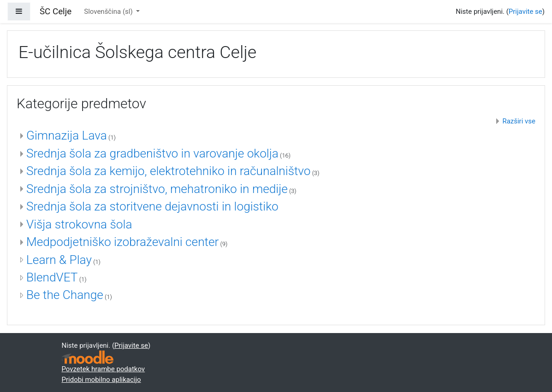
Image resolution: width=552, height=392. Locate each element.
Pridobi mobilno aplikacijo (101, 380)
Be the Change (65, 295)
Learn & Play (59, 260)
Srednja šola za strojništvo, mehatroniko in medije (157, 189)
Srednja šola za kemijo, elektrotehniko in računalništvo (168, 171)
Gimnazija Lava (67, 135)
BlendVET (52, 277)
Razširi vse (519, 121)
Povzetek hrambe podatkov (104, 369)
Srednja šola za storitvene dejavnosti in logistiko (152, 206)
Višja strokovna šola (79, 224)
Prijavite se (525, 12)
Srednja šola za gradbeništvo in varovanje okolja (152, 153)
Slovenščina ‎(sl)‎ (109, 12)
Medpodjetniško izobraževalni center (122, 242)
